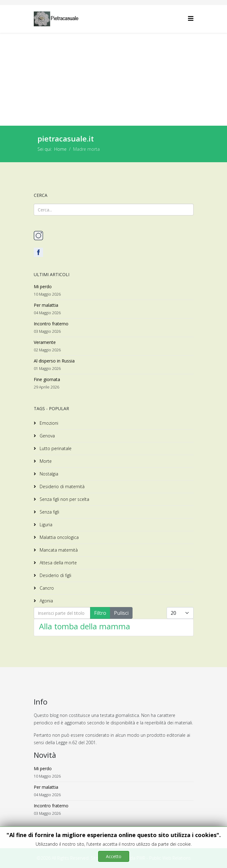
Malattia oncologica (59, 537)
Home (60, 149)
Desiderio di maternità (61, 486)
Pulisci (121, 613)
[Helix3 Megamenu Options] (191, 18)
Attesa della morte (58, 563)
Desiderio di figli (55, 575)
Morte (45, 461)
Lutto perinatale (55, 448)
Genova (47, 436)
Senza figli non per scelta (64, 499)
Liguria (45, 525)
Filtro (100, 613)
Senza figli (49, 512)
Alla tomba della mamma (85, 626)
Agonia (46, 601)
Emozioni (48, 423)
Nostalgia (48, 474)
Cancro (46, 588)
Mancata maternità (58, 550)
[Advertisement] (113, 79)
